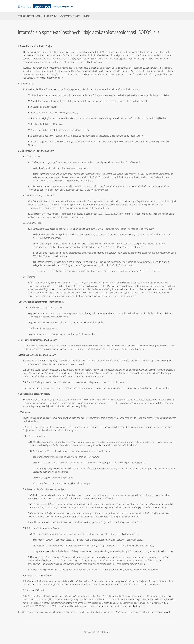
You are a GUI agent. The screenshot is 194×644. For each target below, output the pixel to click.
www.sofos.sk (163, 612)
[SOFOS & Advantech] (46, 5)
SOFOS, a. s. (105, 632)
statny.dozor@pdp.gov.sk (132, 606)
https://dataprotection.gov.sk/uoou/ (96, 606)
